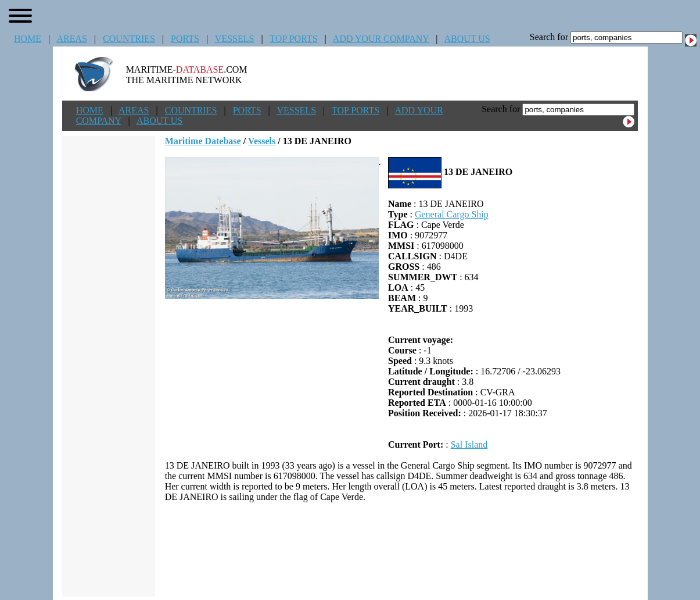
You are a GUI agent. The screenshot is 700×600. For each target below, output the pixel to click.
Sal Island (469, 444)
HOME (28, 39)
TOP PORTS (293, 39)
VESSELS (235, 39)
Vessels (262, 141)
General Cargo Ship (452, 214)
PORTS (185, 39)
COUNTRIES (129, 39)
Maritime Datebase (203, 141)
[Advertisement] (401, 549)
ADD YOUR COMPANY (381, 39)
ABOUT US (467, 39)
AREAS (71, 39)
